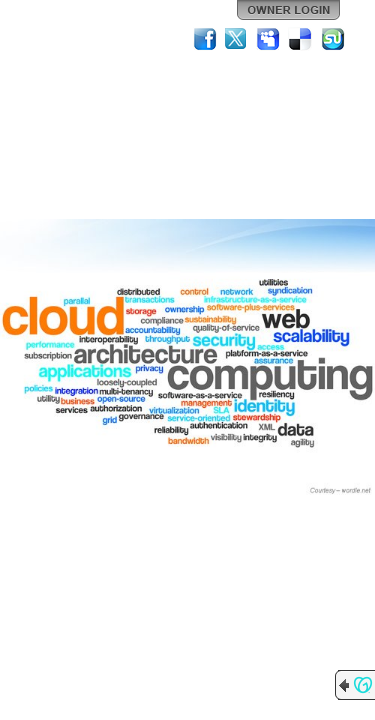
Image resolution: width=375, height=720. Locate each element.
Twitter (237, 39)
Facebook (205, 39)
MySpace (269, 39)
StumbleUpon (333, 39)
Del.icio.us (301, 39)
